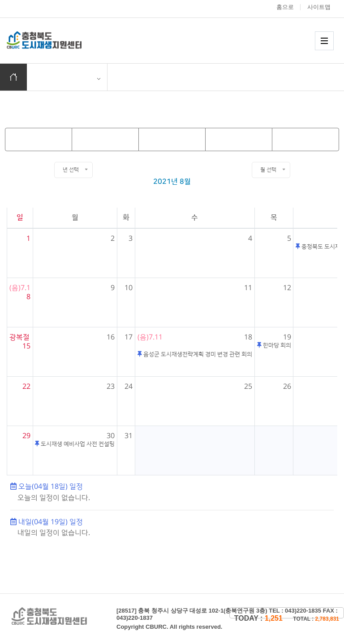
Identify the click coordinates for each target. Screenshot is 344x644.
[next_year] (305, 139)
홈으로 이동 (13, 77)
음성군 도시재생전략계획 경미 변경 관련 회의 (197, 354)
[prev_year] (39, 139)
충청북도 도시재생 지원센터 (54, 40)
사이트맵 (319, 7)
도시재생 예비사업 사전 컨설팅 (77, 444)
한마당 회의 (276, 345)
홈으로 (285, 7)
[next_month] (239, 139)
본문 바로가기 (0, 0)
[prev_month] (105, 139)
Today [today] (170, 139)
